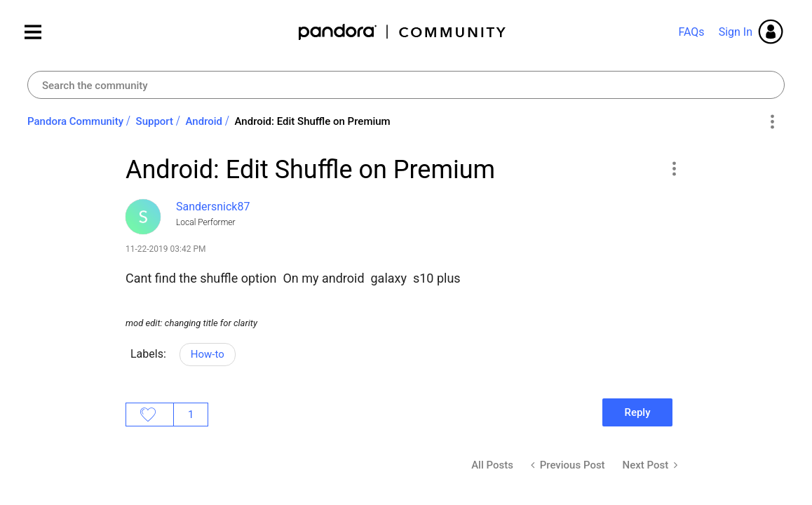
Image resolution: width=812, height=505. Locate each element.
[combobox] (406, 85)
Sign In (736, 32)
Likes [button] (150, 415)
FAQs (691, 32)
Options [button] (772, 122)
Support (155, 121)
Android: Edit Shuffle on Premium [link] (313, 121)
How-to (208, 354)
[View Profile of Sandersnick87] (213, 207)
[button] (674, 168)
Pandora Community (403, 32)
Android (204, 121)
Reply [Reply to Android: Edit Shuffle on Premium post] (637, 412)
